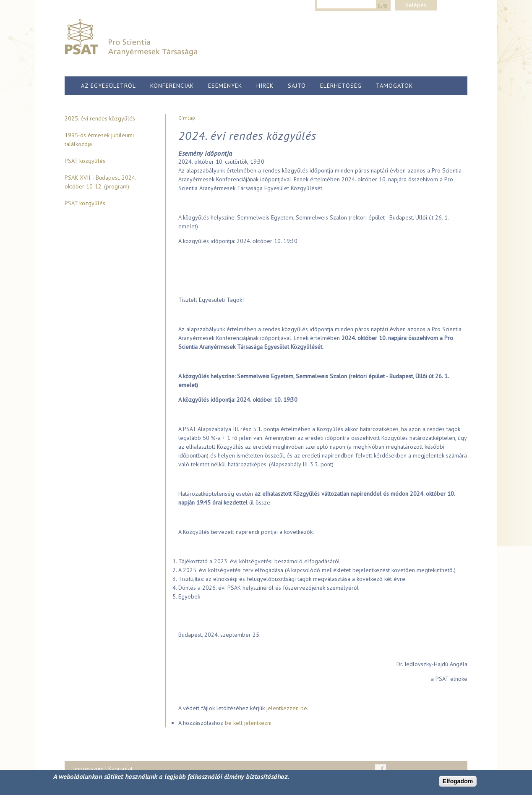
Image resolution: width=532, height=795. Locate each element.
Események (225, 86)
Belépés (416, 5)
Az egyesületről (108, 86)
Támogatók (394, 86)
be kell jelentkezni (248, 723)
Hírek (265, 86)
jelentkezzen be (287, 708)
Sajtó (297, 86)
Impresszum (88, 769)
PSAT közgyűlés (85, 161)
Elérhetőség (341, 86)
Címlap (187, 118)
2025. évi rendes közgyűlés (100, 118)
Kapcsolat (120, 769)
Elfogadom (458, 781)
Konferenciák (172, 86)
